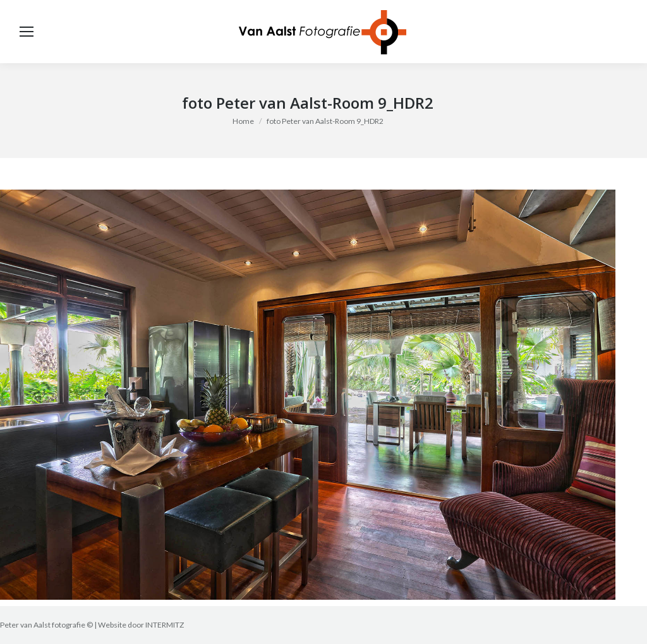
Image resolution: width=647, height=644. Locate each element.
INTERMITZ (165, 625)
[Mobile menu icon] (27, 32)
